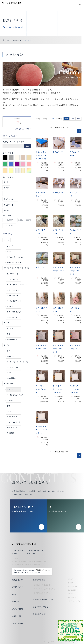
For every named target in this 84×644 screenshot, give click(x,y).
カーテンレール (9, 323)
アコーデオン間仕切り (14, 312)
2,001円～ (9, 226)
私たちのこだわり (39, 580)
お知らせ (16, 602)
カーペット (7, 345)
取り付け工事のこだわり (43, 593)
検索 (28, 146)
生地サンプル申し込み (41, 607)
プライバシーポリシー (75, 601)
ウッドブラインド (13, 296)
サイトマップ (72, 597)
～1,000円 (9, 220)
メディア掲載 (17, 609)
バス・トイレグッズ (13, 422)
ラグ (8, 351)
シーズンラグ (11, 356)
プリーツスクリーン (13, 290)
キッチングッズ (12, 417)
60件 (72, 119)
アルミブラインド (13, 274)
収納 (8, 406)
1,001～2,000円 (24, 220)
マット (9, 373)
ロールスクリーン (13, 279)
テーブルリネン (12, 428)
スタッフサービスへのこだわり (45, 589)
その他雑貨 (11, 433)
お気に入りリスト (39, 614)
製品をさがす (17, 580)
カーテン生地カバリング (15, 395)
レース (9, 252)
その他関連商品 (12, 340)
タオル (9, 411)
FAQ (14, 594)
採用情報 (70, 583)
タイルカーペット (13, 367)
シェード (10, 306)
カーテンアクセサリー (14, 262)
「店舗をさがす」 (41, 570)
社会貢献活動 (72, 590)
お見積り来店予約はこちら (22, 511)
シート (6, 182)
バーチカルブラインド (14, 301)
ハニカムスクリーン (13, 317)
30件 (66, 119)
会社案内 (70, 579)
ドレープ (10, 246)
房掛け (9, 334)
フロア (6, 193)
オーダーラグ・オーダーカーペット (18, 362)
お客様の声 (16, 616)
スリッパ (10, 400)
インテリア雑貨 (9, 383)
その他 (6, 211)
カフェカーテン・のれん (15, 257)
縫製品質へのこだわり (42, 585)
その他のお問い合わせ (58, 511)
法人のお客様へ (73, 586)
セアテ (6, 188)
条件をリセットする (22, 129)
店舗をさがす (17, 587)
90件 (78, 119)
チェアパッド (9, 205)
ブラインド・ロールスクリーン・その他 (16, 268)
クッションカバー (10, 199)
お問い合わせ (72, 594)
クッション (11, 390)
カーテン (7, 240)
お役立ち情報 (17, 623)
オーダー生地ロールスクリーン (17, 285)
